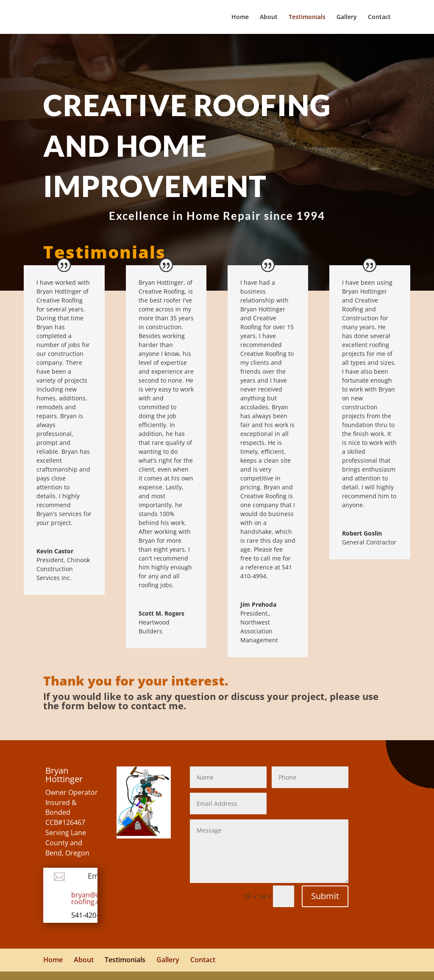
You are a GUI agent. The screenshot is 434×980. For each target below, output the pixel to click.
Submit (325, 896)
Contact (379, 17)
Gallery (347, 17)
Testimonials (307, 17)
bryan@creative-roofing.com (97, 898)
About (269, 17)
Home (240, 17)
